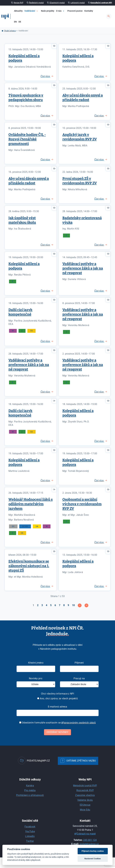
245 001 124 (90, 840)
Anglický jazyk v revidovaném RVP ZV (80, 137)
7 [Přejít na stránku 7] (60, 605)
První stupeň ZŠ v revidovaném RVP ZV (80, 181)
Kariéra (30, 786)
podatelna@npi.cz (89, 844)
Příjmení (79, 663)
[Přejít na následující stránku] (80, 605)
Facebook (30, 827)
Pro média (30, 790)
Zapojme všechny (85, 795)
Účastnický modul (57, 3)
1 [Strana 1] (33, 605)
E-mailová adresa (57, 707)
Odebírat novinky (57, 732)
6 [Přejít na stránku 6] (55, 605)
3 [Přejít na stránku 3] (42, 605)
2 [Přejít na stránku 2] (38, 605)
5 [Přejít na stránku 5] (51, 605)
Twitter (30, 841)
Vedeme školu (85, 800)
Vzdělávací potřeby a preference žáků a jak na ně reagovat (83, 268)
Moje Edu (85, 810)
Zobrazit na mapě (86, 834)
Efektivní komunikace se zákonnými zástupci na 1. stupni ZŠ (29, 566)
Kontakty (89, 11)
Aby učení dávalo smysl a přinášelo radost (83, 97)
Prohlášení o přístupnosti (30, 795)
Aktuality (18, 11)
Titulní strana (10, 31)
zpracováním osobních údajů (80, 723)
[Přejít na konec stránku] (86, 605)
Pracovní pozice (75, 11)
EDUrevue (85, 805)
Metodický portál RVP (85, 786)
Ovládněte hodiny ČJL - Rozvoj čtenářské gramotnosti (27, 139)
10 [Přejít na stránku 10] (73, 605)
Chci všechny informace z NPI (57, 694)
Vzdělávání (30, 11)
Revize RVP (19, 3)
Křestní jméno (36, 663)
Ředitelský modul (36, 3)
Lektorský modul (78, 3)
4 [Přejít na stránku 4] (46, 605)
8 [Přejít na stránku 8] (64, 605)
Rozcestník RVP (85, 790)
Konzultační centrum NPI (101, 3)
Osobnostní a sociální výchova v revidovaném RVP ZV (82, 504)
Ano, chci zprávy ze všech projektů (57, 698)
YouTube (30, 831)
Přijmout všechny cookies (93, 851)
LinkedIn (30, 836)
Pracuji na (79, 678)
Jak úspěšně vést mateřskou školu (22, 220)
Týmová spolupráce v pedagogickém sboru (26, 97)
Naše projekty (48, 11)
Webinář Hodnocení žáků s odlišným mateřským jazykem (31, 504)
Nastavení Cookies (93, 859)
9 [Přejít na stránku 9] (68, 605)
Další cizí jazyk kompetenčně (20, 312)
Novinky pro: (36, 678)
